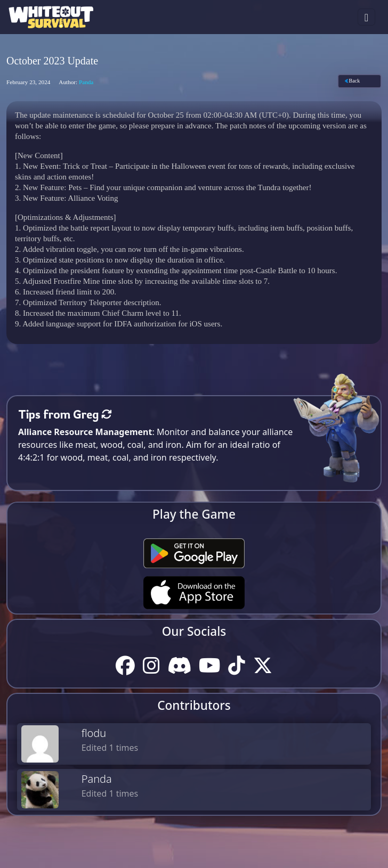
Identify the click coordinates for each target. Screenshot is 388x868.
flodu (94, 733)
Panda (97, 779)
